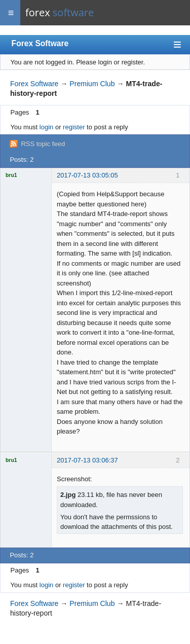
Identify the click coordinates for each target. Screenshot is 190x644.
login (46, 127)
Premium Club (92, 84)
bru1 (11, 175)
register (74, 127)
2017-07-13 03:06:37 (87, 460)
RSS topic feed (43, 144)
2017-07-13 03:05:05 (87, 175)
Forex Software (40, 43)
